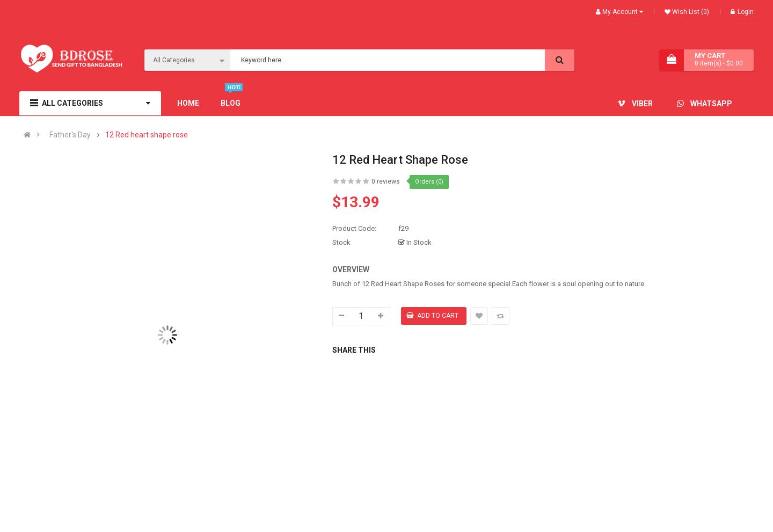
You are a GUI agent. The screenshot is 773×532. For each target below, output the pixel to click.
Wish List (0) (690, 12)
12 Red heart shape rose (147, 135)
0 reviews (386, 181)
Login (742, 12)
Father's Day (70, 135)
